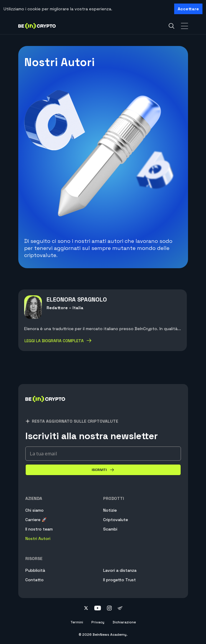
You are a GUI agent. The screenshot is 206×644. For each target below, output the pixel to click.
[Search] (172, 26)
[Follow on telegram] (120, 609)
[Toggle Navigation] (184, 26)
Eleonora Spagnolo (77, 299)
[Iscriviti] (103, 470)
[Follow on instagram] (109, 609)
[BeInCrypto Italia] (45, 406)
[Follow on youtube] (98, 609)
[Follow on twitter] (86, 609)
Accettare (188, 9)
